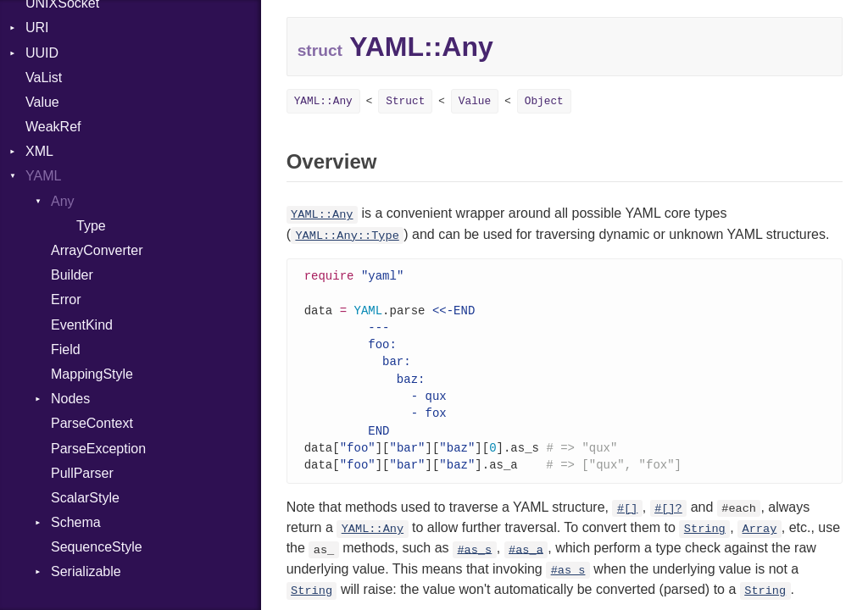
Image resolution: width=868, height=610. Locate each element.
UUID (42, 53)
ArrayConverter (97, 250)
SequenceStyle (97, 547)
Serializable (86, 571)
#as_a (526, 560)
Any (63, 201)
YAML (43, 176)
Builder (72, 275)
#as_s (474, 560)
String (705, 539)
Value (42, 102)
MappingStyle (92, 374)
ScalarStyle (85, 498)
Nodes (70, 399)
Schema (76, 522)
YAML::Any (323, 101)
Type (91, 226)
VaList (44, 78)
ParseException (98, 449)
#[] (627, 519)
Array (760, 539)
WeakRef (53, 127)
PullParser (82, 473)
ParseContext (92, 423)
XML (39, 151)
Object (544, 101)
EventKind (82, 325)
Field (66, 349)
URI (37, 28)
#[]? (668, 519)
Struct (405, 101)
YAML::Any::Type (347, 236)
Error (66, 299)
